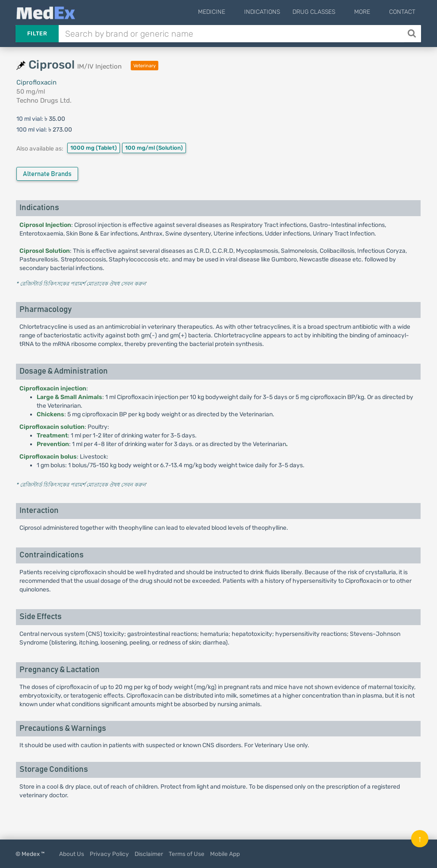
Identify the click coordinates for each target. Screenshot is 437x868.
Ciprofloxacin (36, 82)
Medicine (231, 12)
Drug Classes (327, 12)
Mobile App (225, 854)
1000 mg (94, 148)
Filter (37, 33)
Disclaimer (149, 854)
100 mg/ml (154, 148)
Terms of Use (187, 854)
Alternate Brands (47, 174)
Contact (402, 12)
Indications (275, 12)
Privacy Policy (109, 854)
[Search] (413, 34)
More (369, 12)
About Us (72, 854)
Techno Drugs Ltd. (44, 101)
